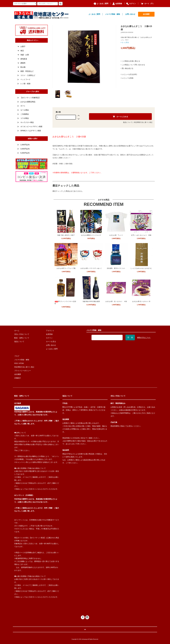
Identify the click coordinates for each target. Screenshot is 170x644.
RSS (16, 363)
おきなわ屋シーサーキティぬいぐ (91, 268)
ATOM (21, 363)
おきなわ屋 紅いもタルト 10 (141, 301)
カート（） (148, 4)
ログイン (131, 4)
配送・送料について (22, 338)
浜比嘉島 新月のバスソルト (116, 268)
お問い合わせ (130, 14)
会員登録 (117, 4)
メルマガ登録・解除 (113, 14)
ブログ (17, 356)
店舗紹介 (18, 378)
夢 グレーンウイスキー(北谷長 (65, 302)
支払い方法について (22, 334)
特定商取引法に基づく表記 (143, 122)
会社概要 (146, 14)
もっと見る (125, 42)
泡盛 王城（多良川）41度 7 (66, 235)
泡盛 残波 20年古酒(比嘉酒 (91, 301)
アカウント (50, 331)
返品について (128, 122)
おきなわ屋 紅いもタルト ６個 (116, 301)
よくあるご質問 (101, 4)
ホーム (17, 331)
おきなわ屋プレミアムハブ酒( (66, 268)
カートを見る (51, 342)
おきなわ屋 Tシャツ (116, 235)
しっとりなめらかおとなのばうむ (141, 268)
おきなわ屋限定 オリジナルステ (91, 235)
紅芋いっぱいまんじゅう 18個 (141, 235)
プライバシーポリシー (23, 371)
